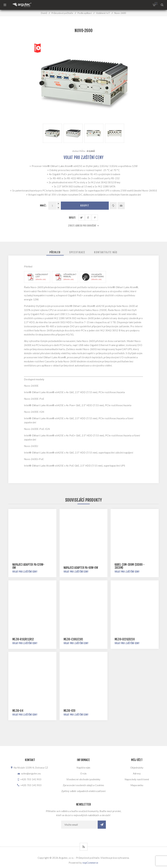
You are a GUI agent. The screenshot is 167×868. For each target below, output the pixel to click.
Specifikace (77, 252)
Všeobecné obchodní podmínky (83, 779)
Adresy (137, 773)
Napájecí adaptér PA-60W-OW (81, 568)
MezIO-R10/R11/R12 (23, 639)
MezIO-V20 (70, 711)
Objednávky (137, 768)
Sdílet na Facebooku (88, 218)
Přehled (55, 252)
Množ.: (43, 206)
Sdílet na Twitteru (81, 218)
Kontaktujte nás (106, 252)
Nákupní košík (156, 4)
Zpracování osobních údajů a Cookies (83, 785)
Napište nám (83, 768)
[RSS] (84, 847)
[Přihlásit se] (79, 825)
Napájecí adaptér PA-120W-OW (28, 566)
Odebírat (102, 825)
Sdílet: (72, 218)
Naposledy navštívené (137, 779)
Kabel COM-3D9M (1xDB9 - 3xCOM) (130, 566)
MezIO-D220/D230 (125, 639)
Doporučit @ (121, 206)
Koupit (85, 206)
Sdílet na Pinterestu (95, 218)
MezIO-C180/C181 (73, 639)
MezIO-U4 (18, 711)
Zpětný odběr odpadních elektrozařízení (83, 791)
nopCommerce (90, 863)
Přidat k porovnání (113, 206)
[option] (52, 133)
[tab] (55, 252)
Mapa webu (137, 785)
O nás (83, 773)
